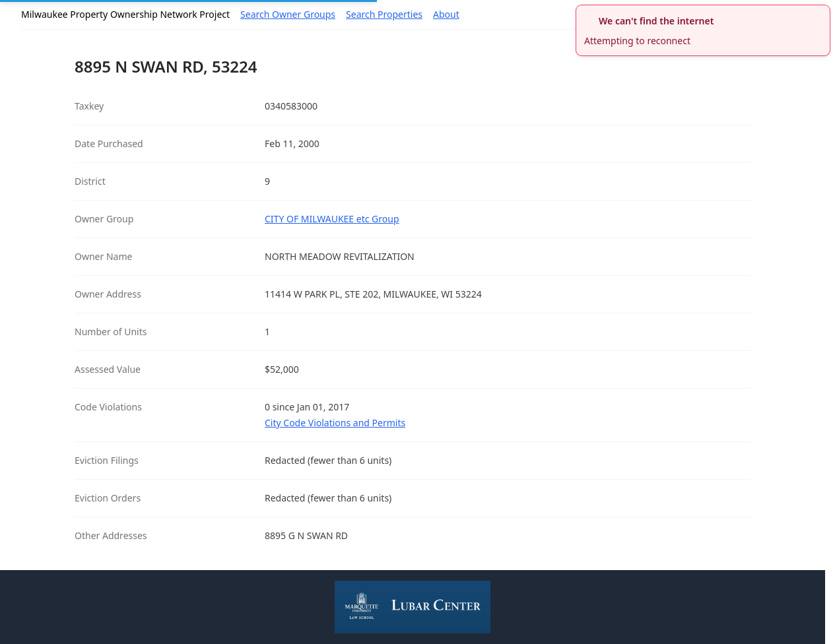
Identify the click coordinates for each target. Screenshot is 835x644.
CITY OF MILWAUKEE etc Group (332, 219)
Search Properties (384, 14)
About (446, 14)
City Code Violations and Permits (335, 423)
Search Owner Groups (288, 14)
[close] (822, 13)
